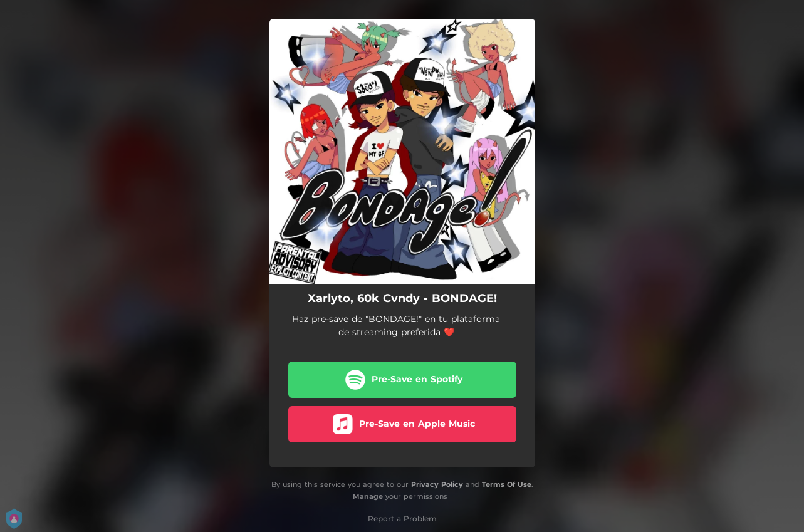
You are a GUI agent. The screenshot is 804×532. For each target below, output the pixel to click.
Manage (368, 496)
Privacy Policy (437, 484)
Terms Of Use (507, 484)
